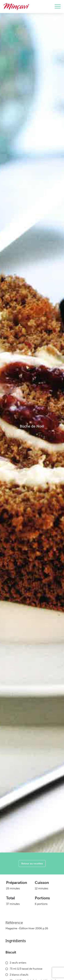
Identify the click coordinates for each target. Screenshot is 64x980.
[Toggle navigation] (58, 7)
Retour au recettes (32, 863)
